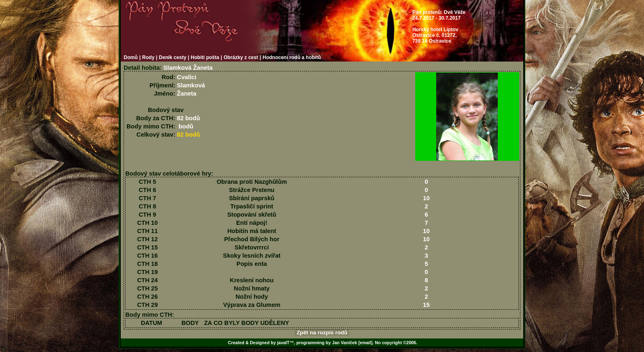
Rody (148, 57)
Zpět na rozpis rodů (322, 333)
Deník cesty (173, 57)
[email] (365, 343)
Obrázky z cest (241, 57)
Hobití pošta (205, 57)
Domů (131, 57)
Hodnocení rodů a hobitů (292, 57)
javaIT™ (286, 343)
